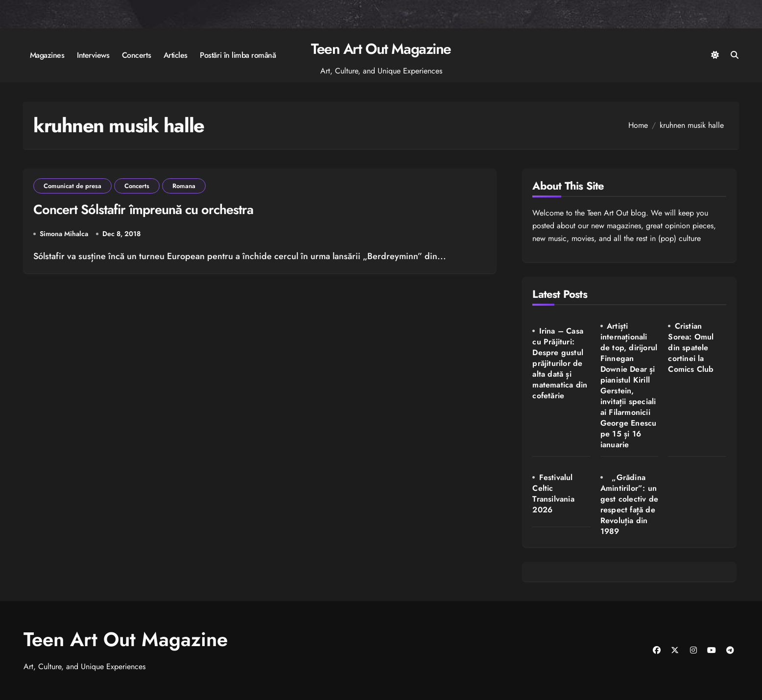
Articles (176, 55)
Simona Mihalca (64, 234)
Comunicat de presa (72, 186)
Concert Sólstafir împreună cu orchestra (143, 209)
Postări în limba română (238, 55)
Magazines (47, 55)
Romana (184, 186)
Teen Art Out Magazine (381, 49)
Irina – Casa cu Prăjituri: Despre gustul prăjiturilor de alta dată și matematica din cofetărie (560, 363)
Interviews (93, 55)
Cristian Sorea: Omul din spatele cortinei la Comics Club (691, 348)
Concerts (136, 55)
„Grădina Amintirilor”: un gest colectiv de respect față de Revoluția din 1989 (629, 504)
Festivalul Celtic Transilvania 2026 (553, 494)
